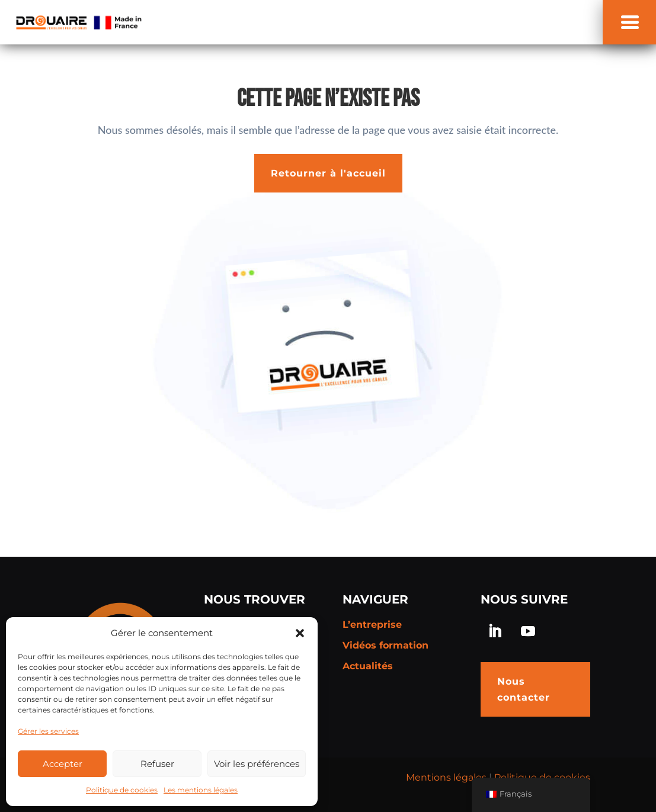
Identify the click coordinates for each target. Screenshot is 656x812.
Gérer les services (48, 731)
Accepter (63, 764)
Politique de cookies (122, 790)
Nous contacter (524, 689)
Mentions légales (446, 777)
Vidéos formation (385, 645)
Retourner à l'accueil (328, 173)
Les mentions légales (201, 790)
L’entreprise (372, 625)
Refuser (157, 764)
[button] (300, 633)
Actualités (368, 666)
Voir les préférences (257, 764)
